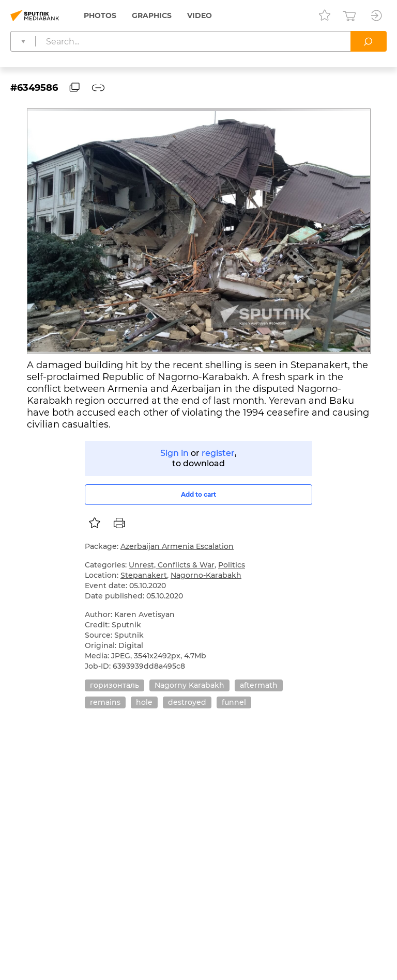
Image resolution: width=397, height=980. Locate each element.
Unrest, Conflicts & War (172, 565)
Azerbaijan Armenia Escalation (177, 546)
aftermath (259, 685)
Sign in (174, 453)
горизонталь (114, 685)
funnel (234, 702)
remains (105, 702)
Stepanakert (144, 575)
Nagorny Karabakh (189, 685)
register (218, 453)
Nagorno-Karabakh (206, 575)
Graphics (152, 15)
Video (200, 15)
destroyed (187, 702)
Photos (100, 15)
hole (144, 702)
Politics (232, 565)
